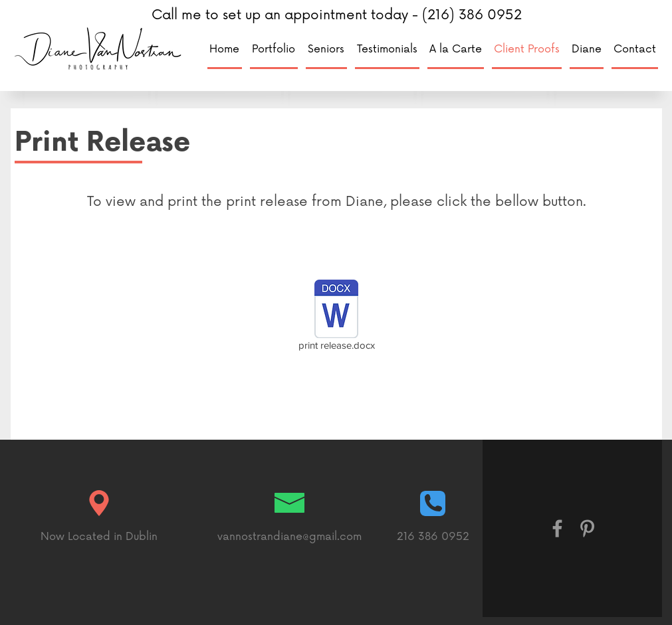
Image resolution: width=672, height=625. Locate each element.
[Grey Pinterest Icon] (587, 528)
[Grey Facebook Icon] (557, 528)
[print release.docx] (337, 317)
